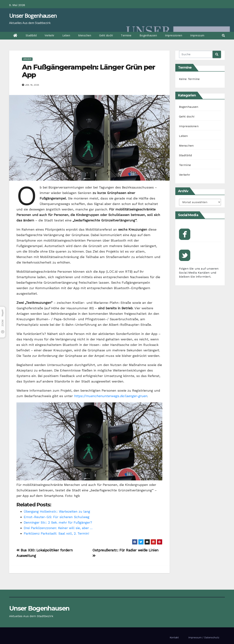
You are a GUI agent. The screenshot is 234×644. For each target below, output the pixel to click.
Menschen (85, 35)
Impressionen (173, 35)
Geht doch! (106, 35)
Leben (66, 35)
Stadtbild (31, 35)
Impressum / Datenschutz (204, 638)
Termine (126, 35)
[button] (223, 36)
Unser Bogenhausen (33, 16)
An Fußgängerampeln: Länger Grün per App (89, 71)
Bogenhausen (148, 35)
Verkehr (49, 35)
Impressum (197, 35)
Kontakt (174, 638)
